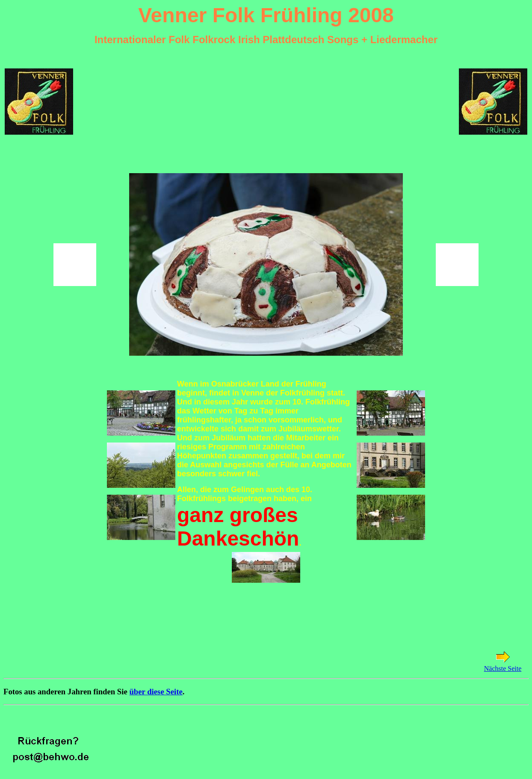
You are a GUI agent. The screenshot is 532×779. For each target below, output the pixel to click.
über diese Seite (156, 692)
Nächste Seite (503, 668)
